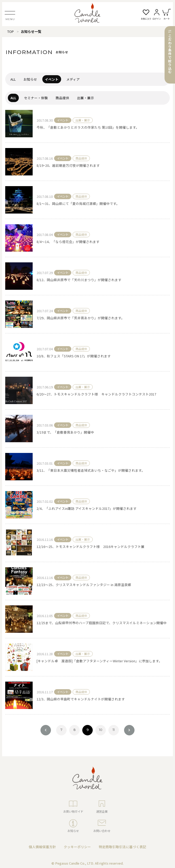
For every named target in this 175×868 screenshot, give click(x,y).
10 (101, 730)
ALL (13, 79)
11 (114, 730)
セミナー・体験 (36, 98)
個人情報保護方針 (42, 847)
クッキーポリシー (77, 847)
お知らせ (30, 79)
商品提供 (62, 98)
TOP (11, 31)
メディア (73, 79)
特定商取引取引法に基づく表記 (122, 847)
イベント (52, 79)
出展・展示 (86, 98)
